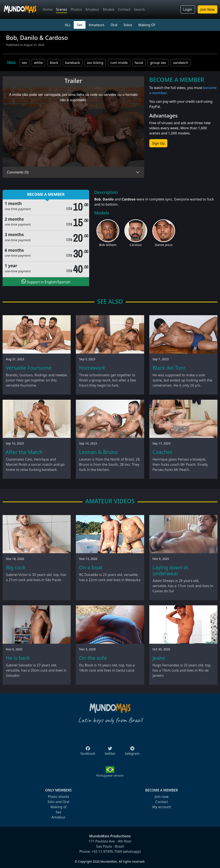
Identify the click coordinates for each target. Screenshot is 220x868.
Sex (80, 25)
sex (24, 63)
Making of (58, 807)
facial (139, 63)
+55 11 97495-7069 (107, 851)
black (54, 63)
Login (188, 9)
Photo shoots (58, 797)
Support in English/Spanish (46, 282)
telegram (132, 752)
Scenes (62, 9)
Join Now (208, 9)
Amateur (92, 9)
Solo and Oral (58, 802)
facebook (88, 752)
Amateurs (97, 25)
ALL (68, 25)
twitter (110, 752)
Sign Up (158, 143)
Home (48, 9)
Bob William (108, 245)
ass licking (95, 63)
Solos (128, 25)
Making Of (147, 25)
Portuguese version (110, 775)
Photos (76, 9)
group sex (158, 63)
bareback (73, 63)
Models (109, 9)
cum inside (119, 63)
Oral (114, 25)
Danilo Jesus (164, 245)
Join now (162, 797)
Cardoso (136, 245)
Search (139, 9)
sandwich (181, 63)
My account (162, 807)
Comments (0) (18, 172)
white (38, 63)
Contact (124, 9)
